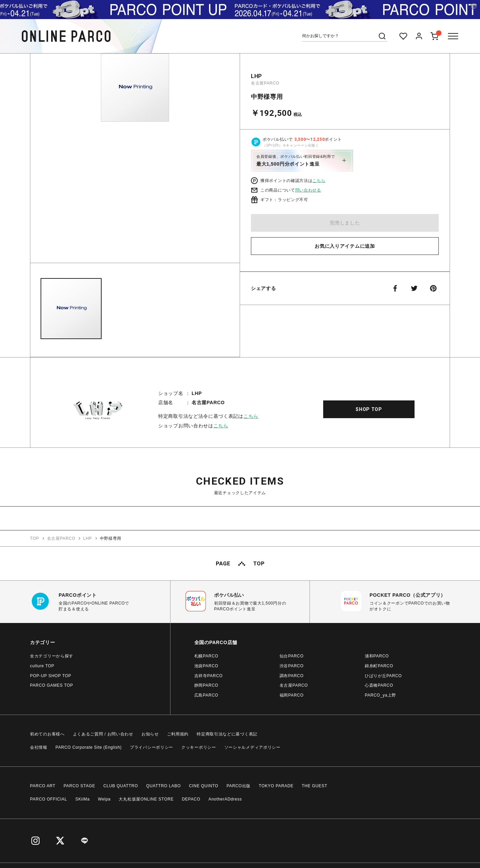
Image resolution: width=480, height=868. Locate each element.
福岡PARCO (292, 695)
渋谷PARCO (292, 666)
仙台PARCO (292, 656)
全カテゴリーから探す (52, 656)
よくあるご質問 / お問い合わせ (103, 734)
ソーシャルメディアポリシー (252, 747)
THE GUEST (314, 786)
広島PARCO (206, 695)
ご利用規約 (178, 734)
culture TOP (42, 666)
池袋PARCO (206, 666)
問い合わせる (308, 190)
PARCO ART (43, 786)
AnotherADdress (225, 799)
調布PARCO (292, 676)
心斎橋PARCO (379, 685)
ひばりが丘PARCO (383, 676)
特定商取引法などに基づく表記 (227, 734)
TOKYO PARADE (276, 786)
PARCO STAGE (80, 786)
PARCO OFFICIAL (49, 799)
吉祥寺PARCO (208, 676)
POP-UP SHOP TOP (51, 676)
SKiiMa (82, 799)
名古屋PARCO (265, 83)
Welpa (104, 799)
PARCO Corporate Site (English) (89, 747)
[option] (135, 161)
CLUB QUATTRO (121, 786)
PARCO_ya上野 (380, 695)
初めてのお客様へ (47, 734)
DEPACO (191, 799)
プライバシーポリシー (152, 747)
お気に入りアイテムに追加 (345, 246)
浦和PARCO (377, 656)
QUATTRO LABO (164, 786)
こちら (319, 181)
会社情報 (39, 747)
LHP (257, 76)
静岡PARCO (206, 685)
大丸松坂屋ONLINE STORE (146, 799)
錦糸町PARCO (379, 666)
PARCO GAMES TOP (52, 685)
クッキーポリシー (199, 747)
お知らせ (150, 734)
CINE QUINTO (204, 786)
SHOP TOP (369, 409)
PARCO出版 (238, 786)
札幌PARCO (206, 656)
